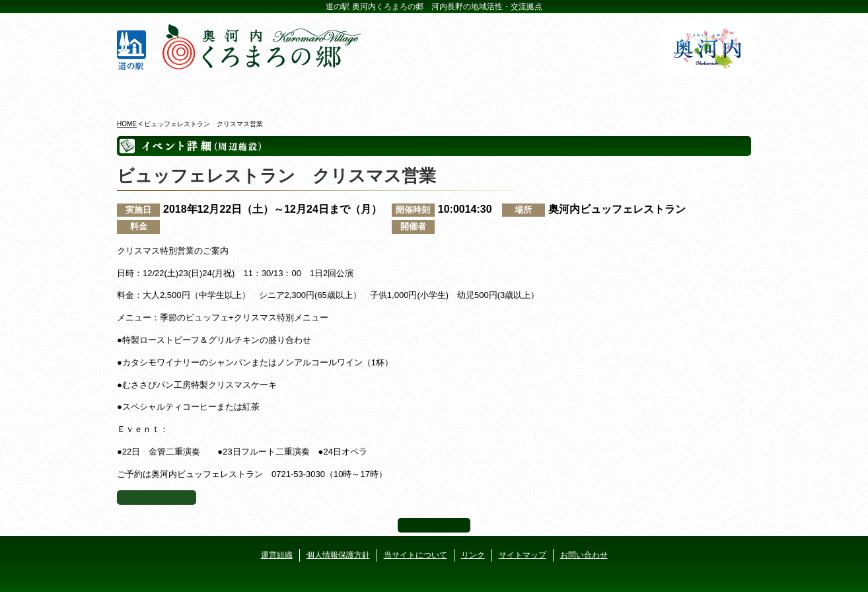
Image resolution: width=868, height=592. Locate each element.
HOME (127, 124)
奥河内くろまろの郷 (168, 92)
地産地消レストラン (487, 92)
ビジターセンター (274, 92)
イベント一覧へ (157, 498)
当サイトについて (416, 555)
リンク (473, 555)
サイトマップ (523, 555)
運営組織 (277, 555)
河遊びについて (594, 92)
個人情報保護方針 (338, 555)
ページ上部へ (434, 525)
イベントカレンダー (381, 92)
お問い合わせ (584, 555)
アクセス (700, 92)
